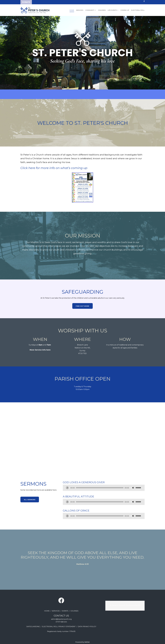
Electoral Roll (138, 10)
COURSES (74, 611)
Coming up (125, 10)
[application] (104, 488)
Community (90, 10)
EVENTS (65, 611)
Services (80, 10)
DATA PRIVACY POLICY (87, 627)
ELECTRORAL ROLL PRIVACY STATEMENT (59, 627)
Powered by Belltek (82, 642)
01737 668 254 (61, 622)
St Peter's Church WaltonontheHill (125, 605)
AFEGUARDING (34, 627)
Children (102, 10)
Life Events (112, 10)
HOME (47, 611)
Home (72, 10)
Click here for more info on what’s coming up (54, 168)
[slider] (100, 488)
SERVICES (56, 611)
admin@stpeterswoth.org (61, 619)
